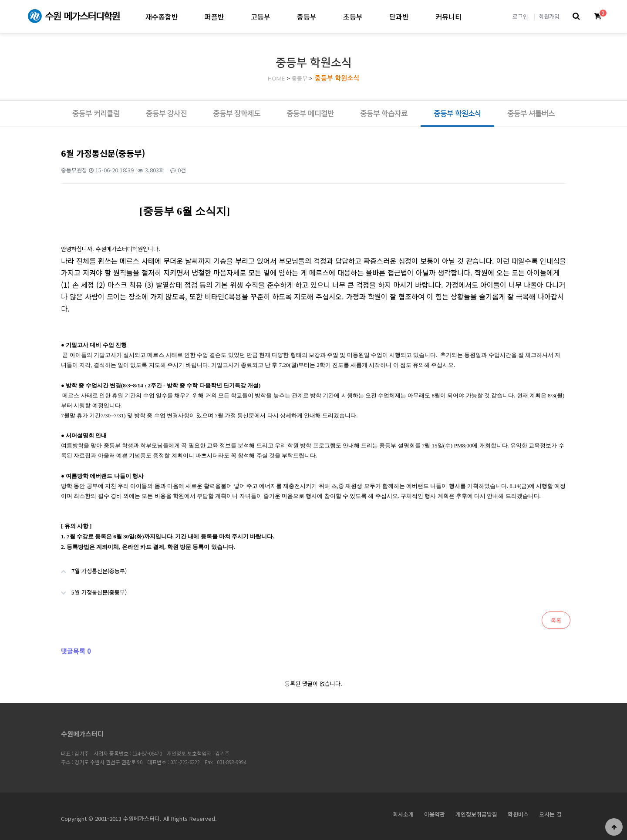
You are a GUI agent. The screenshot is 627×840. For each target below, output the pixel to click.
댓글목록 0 (76, 651)
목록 (556, 620)
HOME (276, 79)
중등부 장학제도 (237, 114)
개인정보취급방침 (476, 814)
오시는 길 (550, 814)
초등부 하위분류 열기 (370, 16)
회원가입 (549, 16)
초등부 (353, 17)
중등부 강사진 (166, 114)
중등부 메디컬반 (310, 114)
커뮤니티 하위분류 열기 (469, 16)
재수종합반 (162, 17)
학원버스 (518, 814)
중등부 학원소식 (337, 78)
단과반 (399, 17)
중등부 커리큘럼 (96, 114)
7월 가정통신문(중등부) (89, 568)
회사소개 (403, 814)
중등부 (307, 17)
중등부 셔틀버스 (531, 114)
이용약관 (435, 814)
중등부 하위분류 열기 (324, 16)
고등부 (261, 17)
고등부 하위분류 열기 (278, 16)
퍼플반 (214, 17)
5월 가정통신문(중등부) (89, 589)
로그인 (520, 16)
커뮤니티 (448, 17)
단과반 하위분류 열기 (416, 16)
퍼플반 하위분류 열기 (231, 16)
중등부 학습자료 (384, 114)
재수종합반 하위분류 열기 (185, 16)
